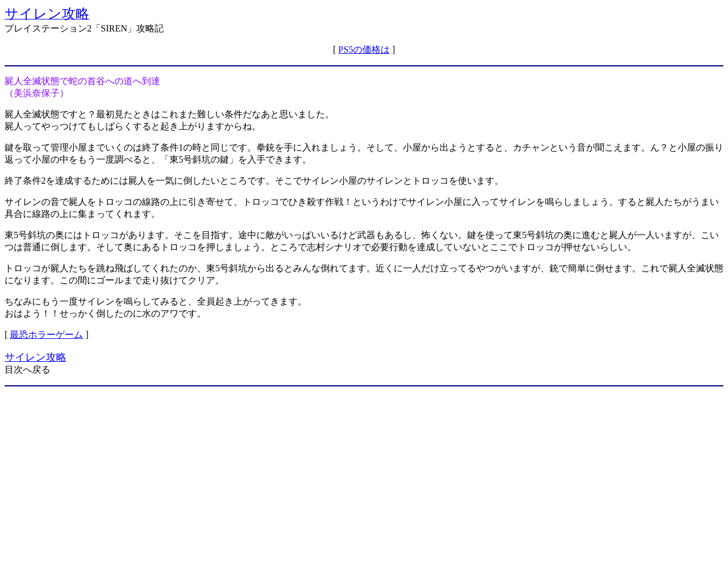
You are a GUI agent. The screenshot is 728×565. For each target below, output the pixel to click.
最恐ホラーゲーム (46, 335)
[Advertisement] (364, 476)
